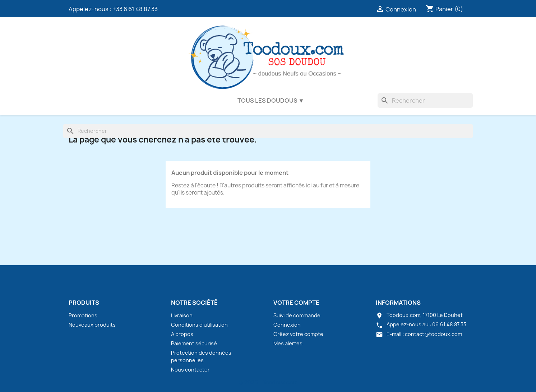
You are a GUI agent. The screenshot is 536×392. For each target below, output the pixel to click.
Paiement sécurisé (194, 343)
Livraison (182, 315)
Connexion (287, 325)
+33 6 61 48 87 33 (135, 9)
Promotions (83, 315)
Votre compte (296, 303)
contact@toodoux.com (433, 334)
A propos (182, 334)
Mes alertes (288, 343)
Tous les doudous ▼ (271, 101)
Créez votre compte (298, 334)
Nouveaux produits (92, 325)
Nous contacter (190, 370)
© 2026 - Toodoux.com (268, 382)
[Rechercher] (425, 101)
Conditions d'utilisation (199, 325)
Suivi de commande (297, 315)
